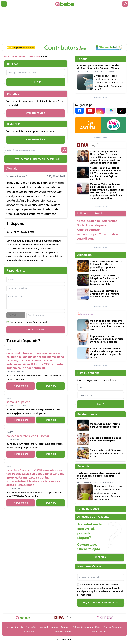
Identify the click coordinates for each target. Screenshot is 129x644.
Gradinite (93, 221)
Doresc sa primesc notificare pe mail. (28, 322)
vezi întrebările (36, 140)
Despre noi (28, 632)
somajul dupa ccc (18, 402)
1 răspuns (15, 224)
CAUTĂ (101, 404)
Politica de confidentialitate (86, 627)
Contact (44, 627)
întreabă (36, 82)
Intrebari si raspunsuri (19, 56)
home (7, 56)
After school (110, 221)
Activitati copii (87, 234)
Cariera (37, 56)
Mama (31, 56)
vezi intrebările (36, 113)
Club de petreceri (89, 230)
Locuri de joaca (96, 225)
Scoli (81, 225)
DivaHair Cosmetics (113, 627)
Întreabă (101, 557)
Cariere (55, 627)
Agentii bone (86, 239)
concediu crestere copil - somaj (28, 436)
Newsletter (31, 627)
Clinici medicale (109, 234)
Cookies (65, 627)
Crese (81, 221)
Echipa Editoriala (14, 627)
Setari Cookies (99, 632)
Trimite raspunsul (36, 330)
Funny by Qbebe (88, 509)
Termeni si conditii (63, 632)
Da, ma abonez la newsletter (101, 603)
